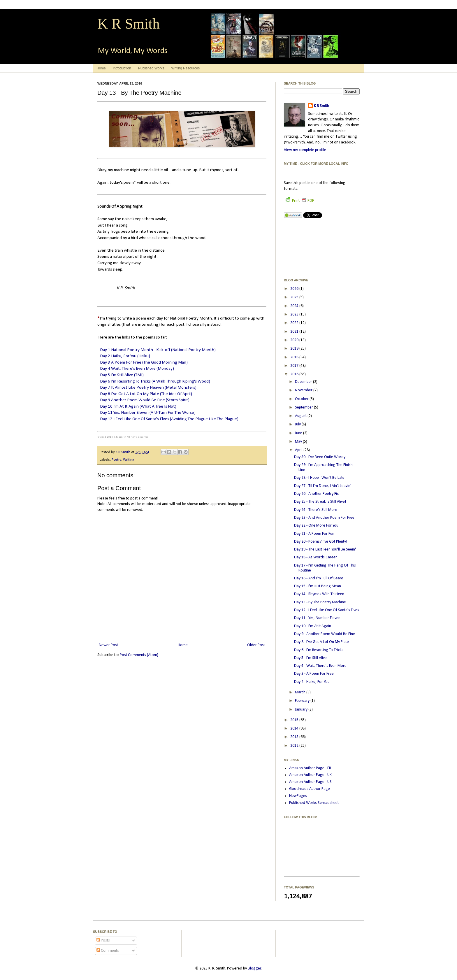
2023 (295, 314)
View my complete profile (305, 150)
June (299, 433)
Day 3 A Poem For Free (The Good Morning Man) (144, 362)
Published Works (151, 68)
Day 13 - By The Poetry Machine (320, 602)
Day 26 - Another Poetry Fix (316, 494)
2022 (295, 323)
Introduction (122, 68)
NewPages (298, 796)
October (302, 399)
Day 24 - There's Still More (316, 510)
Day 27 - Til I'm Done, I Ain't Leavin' (323, 486)
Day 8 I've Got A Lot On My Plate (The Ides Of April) (146, 394)
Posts (103, 940)
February (303, 701)
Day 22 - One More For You (316, 526)
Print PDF (300, 201)
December (304, 382)
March (301, 692)
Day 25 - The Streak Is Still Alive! (320, 502)
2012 (295, 746)
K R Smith (129, 24)
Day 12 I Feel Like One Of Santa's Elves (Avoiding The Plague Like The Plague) (169, 419)
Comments (108, 951)
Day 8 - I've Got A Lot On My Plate (321, 642)
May (299, 442)
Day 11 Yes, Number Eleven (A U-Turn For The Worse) (148, 413)
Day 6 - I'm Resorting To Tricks (319, 650)
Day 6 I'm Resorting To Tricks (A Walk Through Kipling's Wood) (155, 381)
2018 (295, 357)
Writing (129, 460)
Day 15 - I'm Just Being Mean (318, 586)
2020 (295, 340)
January (302, 710)
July (298, 424)
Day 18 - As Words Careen (316, 557)
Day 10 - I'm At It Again (313, 626)
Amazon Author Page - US (310, 782)
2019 (295, 349)
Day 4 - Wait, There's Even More (320, 666)
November (304, 390)
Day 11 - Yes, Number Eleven (317, 618)
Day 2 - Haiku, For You (312, 682)
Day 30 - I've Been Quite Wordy (320, 457)
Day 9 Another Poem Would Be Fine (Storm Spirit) (145, 400)
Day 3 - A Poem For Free (314, 674)
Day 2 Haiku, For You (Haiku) (125, 356)
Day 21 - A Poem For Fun (314, 534)
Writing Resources (186, 68)
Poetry (116, 460)
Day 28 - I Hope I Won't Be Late (319, 478)
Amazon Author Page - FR (310, 768)
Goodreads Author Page (310, 789)
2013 (295, 737)
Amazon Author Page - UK (310, 775)
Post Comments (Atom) (139, 655)
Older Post (256, 645)
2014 (295, 729)
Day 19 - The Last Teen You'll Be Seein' (325, 549)
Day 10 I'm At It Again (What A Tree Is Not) (138, 406)
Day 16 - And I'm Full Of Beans (319, 578)
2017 (295, 366)
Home (101, 68)
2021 (295, 332)
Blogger (254, 968)
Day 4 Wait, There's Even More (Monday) (137, 369)
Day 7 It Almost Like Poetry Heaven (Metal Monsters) (148, 388)
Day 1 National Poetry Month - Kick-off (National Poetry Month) (158, 350)
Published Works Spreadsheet (314, 803)
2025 (295, 297)
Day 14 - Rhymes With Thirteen (319, 594)
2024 (295, 306)
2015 (295, 720)
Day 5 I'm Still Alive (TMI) (122, 375)
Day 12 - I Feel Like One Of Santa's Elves (327, 610)
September (304, 407)
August (301, 416)
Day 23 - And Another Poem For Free (324, 518)
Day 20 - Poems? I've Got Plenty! (321, 542)
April (299, 450)
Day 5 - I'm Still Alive (310, 658)
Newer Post (108, 645)
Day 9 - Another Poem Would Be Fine (325, 634)
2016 (295, 374)
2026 (295, 289)
